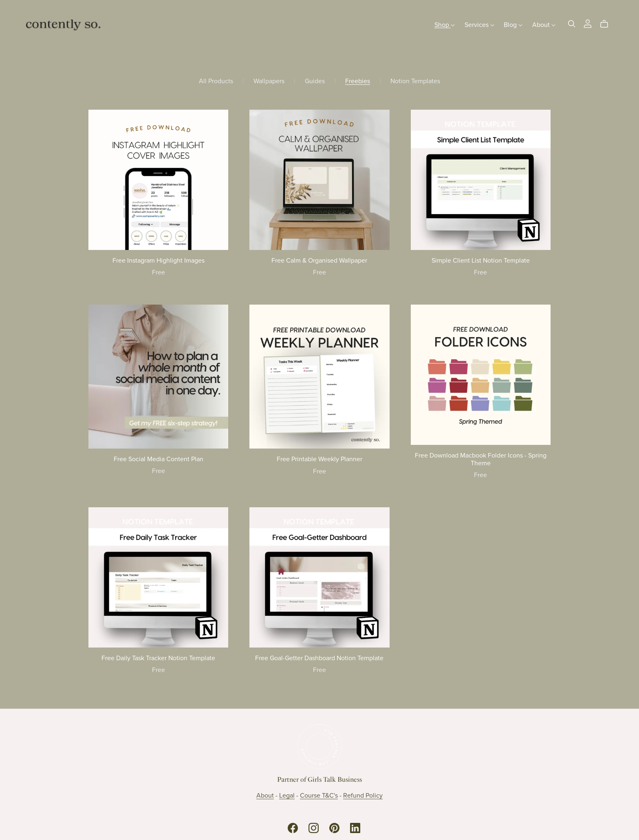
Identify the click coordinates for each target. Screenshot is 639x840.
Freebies (358, 81)
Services (479, 24)
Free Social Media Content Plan (159, 459)
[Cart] (607, 24)
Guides (315, 81)
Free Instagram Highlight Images (159, 261)
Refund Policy (363, 796)
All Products (216, 81)
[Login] (588, 23)
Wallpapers (269, 81)
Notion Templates (415, 81)
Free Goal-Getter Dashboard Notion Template (319, 658)
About (544, 24)
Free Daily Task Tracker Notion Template (158, 658)
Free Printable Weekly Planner (319, 459)
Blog (513, 24)
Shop (445, 24)
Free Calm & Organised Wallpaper (319, 261)
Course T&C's (319, 796)
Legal (287, 796)
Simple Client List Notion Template (481, 261)
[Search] (572, 24)
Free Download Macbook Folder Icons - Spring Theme (481, 459)
